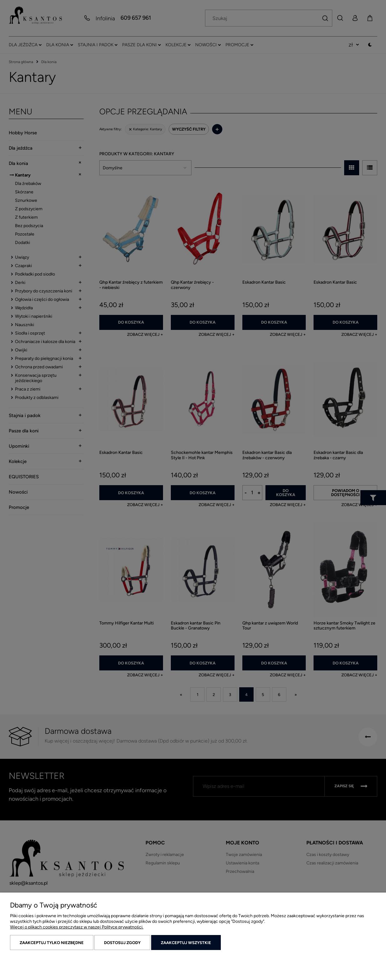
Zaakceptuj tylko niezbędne (52, 943)
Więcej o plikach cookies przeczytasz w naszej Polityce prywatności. (77, 927)
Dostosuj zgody (122, 943)
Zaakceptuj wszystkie (186, 943)
